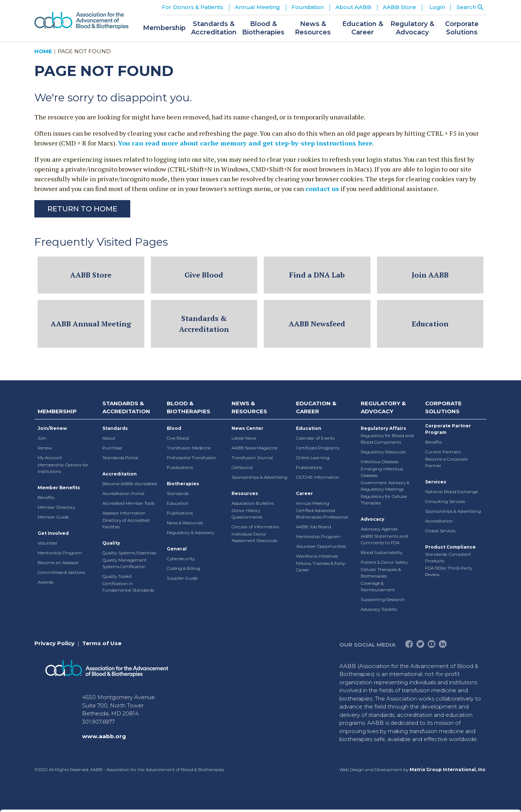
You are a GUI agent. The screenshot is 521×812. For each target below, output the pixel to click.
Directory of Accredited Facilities (126, 523)
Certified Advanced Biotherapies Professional (322, 514)
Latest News (244, 438)
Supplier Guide (182, 578)
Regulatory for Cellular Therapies (384, 500)
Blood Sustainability (382, 552)
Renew (45, 448)
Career (304, 493)
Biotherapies (183, 484)
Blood (174, 428)
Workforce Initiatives (317, 556)
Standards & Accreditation (204, 324)
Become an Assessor (58, 563)
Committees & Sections (61, 572)
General (177, 549)
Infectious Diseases (380, 462)
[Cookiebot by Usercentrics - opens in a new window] (47, 798)
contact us (322, 189)
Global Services (440, 531)
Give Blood (204, 275)
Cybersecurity (181, 559)
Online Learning (313, 458)
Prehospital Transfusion (191, 458)
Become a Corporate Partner (446, 462)
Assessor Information (124, 513)
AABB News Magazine (255, 448)
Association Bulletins (253, 503)
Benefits (46, 497)
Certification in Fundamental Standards (128, 587)
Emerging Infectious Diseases (382, 472)
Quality (111, 543)
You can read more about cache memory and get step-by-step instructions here (245, 143)
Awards (45, 582)
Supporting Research (383, 599)
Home (43, 51)
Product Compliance (450, 547)
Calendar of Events (315, 438)
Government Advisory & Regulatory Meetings (385, 486)
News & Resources (185, 523)
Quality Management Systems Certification (125, 563)
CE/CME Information (318, 477)
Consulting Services (445, 501)
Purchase (112, 448)
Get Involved (53, 533)
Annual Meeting (313, 503)
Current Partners (443, 452)
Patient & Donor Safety (384, 562)
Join (42, 438)
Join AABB (430, 275)
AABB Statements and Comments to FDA (384, 539)
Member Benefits (59, 488)
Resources (245, 493)
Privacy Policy (54, 643)
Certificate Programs (318, 448)
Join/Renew (52, 428)
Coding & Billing (183, 568)
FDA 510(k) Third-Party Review (449, 571)
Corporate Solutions (443, 407)
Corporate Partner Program (448, 429)
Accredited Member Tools (128, 503)
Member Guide (53, 517)
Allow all (461, 701)
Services (436, 482)
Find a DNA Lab (317, 275)
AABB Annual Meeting (91, 324)
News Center (247, 428)
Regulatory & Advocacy (190, 532)
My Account (50, 458)
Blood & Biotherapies (189, 407)
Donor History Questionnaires (247, 514)
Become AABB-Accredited (130, 484)
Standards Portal (120, 458)
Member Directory (56, 507)
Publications (180, 467)
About (109, 438)
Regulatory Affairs (383, 428)
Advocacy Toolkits (379, 609)
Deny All (460, 749)
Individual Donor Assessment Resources (254, 537)
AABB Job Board (314, 527)
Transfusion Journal (252, 458)
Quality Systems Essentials (129, 553)
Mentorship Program (60, 553)
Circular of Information (255, 527)
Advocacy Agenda (379, 529)
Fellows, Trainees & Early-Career (321, 566)
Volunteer (48, 543)
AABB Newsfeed (317, 324)
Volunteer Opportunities (321, 546)
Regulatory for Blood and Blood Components (387, 439)
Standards (115, 428)
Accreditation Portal (123, 493)
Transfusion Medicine (189, 448)
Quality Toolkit (117, 576)
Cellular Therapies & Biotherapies (381, 573)
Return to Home (82, 209)
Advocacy (372, 519)
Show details (380, 798)
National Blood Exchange (452, 492)
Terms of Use (102, 643)
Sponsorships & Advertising (259, 477)
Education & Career (316, 407)
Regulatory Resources (383, 452)
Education (430, 324)
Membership (57, 411)
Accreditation (120, 474)
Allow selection (460, 725)
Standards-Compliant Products (448, 557)
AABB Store (91, 275)
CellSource (242, 467)
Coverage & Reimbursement (378, 586)
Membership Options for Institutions (63, 468)
